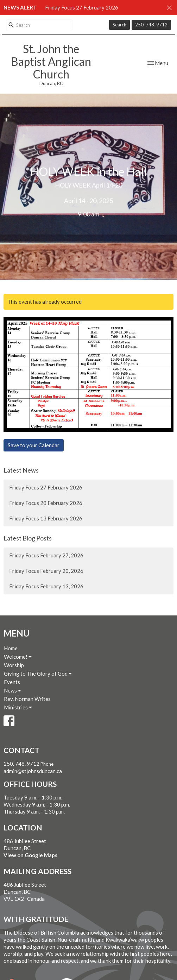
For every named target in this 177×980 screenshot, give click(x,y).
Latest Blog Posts (28, 538)
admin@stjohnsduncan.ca (33, 771)
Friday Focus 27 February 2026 (82, 7)
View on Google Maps (30, 855)
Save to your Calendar (34, 445)
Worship (14, 665)
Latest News (21, 470)
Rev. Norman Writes (27, 699)
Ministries (18, 707)
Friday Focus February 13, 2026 (46, 586)
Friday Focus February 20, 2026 (46, 571)
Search (119, 25)
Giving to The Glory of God (38, 674)
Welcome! (18, 657)
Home (11, 648)
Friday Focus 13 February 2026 (46, 518)
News (12, 690)
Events (12, 682)
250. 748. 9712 (151, 25)
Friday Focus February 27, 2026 (46, 555)
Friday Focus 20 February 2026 (46, 503)
